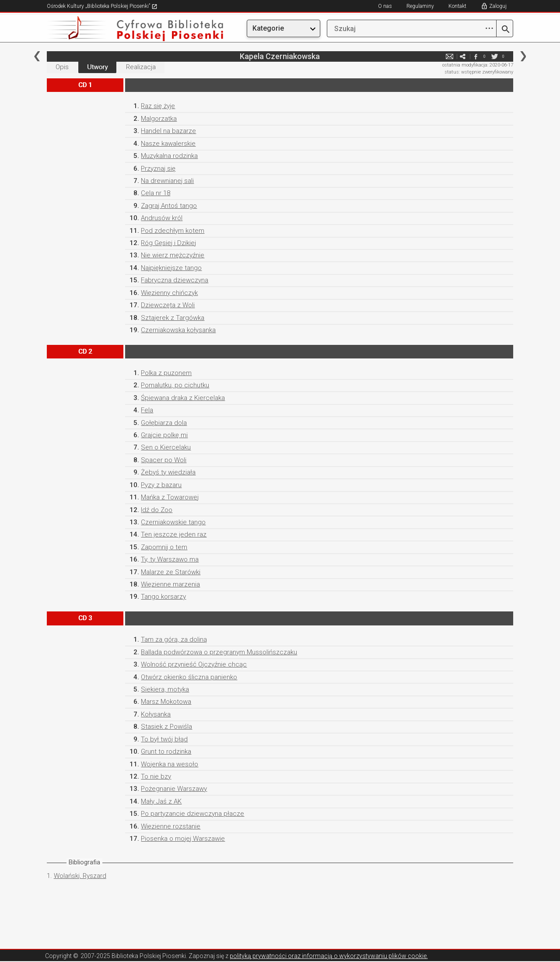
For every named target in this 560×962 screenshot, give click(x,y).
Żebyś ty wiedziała (168, 472)
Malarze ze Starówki (171, 572)
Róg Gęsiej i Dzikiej (168, 243)
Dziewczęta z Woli (168, 305)
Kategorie (268, 28)
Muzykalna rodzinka (169, 156)
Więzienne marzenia (170, 584)
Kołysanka (156, 714)
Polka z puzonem (166, 373)
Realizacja (141, 67)
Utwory (97, 67)
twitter (494, 56)
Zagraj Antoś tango (169, 206)
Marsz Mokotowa (166, 702)
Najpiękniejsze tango (171, 268)
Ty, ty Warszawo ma (170, 559)
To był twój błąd (164, 739)
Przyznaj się (158, 169)
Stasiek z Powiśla (166, 727)
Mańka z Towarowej (170, 497)
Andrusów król (162, 218)
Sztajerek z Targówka (173, 318)
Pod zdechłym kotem (173, 231)
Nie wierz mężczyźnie (173, 255)
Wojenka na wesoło (170, 764)
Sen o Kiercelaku (166, 447)
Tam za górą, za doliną (174, 639)
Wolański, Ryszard (80, 876)
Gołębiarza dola (164, 423)
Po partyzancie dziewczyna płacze (192, 814)
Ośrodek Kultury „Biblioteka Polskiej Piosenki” (102, 6)
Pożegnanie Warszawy (174, 789)
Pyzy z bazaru (161, 485)
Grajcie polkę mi (164, 435)
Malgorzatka (159, 119)
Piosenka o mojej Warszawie (183, 839)
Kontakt (457, 6)
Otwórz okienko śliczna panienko (189, 677)
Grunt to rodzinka (166, 751)
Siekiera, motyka (165, 689)
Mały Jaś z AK (161, 801)
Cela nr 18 (156, 193)
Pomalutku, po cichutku (175, 385)
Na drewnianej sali (167, 181)
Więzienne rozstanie (171, 826)
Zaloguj (498, 6)
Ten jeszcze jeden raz (174, 534)
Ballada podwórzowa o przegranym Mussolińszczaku (219, 652)
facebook (476, 56)
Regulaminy (420, 6)
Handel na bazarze (168, 131)
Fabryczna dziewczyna (175, 280)
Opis (62, 67)
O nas (385, 6)
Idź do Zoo (157, 510)
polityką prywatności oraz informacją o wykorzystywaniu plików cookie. (329, 956)
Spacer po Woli (164, 460)
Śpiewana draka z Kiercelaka (183, 398)
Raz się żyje (158, 106)
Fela (147, 410)
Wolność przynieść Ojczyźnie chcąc (194, 664)
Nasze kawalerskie (168, 144)
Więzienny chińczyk (169, 293)
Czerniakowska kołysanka (178, 330)
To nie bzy (156, 776)
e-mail (449, 56)
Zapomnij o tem (164, 547)
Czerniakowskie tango (173, 522)
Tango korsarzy (163, 597)
